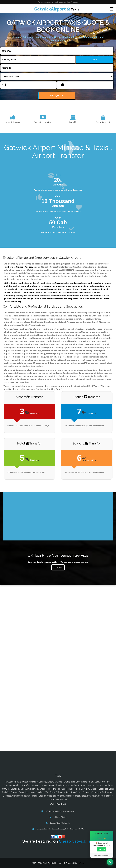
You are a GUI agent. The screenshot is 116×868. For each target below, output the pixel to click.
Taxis (57, 9)
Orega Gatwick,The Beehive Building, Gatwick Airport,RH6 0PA (60, 829)
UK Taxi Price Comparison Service (58, 555)
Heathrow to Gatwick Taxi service (20, 267)
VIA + (95, 60)
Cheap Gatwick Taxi (76, 841)
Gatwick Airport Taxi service (60, 823)
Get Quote (57, 95)
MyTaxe (81, 863)
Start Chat (102, 849)
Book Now (58, 567)
